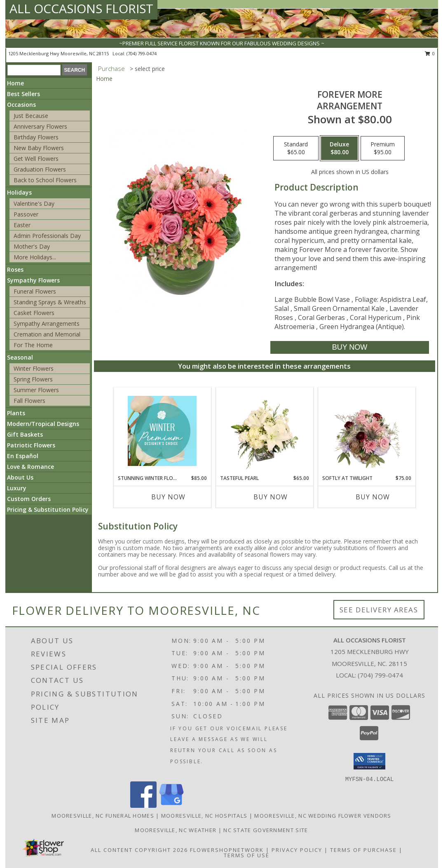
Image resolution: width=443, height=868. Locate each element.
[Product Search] (34, 70)
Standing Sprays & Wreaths (50, 302)
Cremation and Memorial (47, 334)
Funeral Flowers (35, 291)
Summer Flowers (36, 390)
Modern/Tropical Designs (43, 424)
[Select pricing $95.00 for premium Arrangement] (383, 148)
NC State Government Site (266, 830)
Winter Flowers (34, 368)
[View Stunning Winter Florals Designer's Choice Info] (162, 431)
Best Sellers (23, 94)
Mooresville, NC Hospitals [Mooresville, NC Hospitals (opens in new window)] (204, 816)
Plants (16, 413)
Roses (15, 269)
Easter (22, 225)
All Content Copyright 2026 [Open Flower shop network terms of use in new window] (139, 850)
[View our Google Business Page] (171, 806)
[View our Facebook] (143, 806)
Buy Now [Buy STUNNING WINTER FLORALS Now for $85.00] (168, 497)
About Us (20, 477)
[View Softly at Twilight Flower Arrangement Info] (367, 431)
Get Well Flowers (36, 159)
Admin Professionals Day (47, 236)
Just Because (31, 116)
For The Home (33, 345)
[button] (369, 761)
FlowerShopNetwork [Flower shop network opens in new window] (227, 850)
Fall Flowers (29, 401)
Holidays (19, 192)
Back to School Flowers (45, 180)
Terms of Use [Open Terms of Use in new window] (247, 855)
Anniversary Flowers (40, 126)
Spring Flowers (33, 379)
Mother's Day (32, 246)
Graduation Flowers (40, 169)
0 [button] (430, 53)
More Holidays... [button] (35, 257)
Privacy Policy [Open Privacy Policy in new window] (297, 850)
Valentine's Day (34, 203)
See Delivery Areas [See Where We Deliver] (379, 610)
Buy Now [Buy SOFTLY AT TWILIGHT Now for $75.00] (373, 497)
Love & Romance (30, 467)
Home (15, 83)
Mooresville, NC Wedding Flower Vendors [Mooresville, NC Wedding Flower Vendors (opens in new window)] (323, 816)
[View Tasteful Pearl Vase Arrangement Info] (264, 431)
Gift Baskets (25, 434)
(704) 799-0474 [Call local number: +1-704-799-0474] (142, 53)
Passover (26, 214)
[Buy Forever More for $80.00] (350, 347)
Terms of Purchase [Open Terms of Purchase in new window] (363, 850)
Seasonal (20, 357)
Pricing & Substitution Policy (48, 509)
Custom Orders (29, 499)
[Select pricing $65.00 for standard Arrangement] (296, 148)
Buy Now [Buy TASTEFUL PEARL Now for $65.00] (271, 497)
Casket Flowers (34, 313)
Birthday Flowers (36, 137)
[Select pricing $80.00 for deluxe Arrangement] (339, 148)
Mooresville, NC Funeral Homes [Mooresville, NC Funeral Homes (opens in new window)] (103, 816)
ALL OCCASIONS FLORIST (81, 8)
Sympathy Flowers (33, 280)
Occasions (21, 105)
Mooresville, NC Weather (176, 830)
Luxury (17, 488)
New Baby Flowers (39, 148)
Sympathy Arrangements (47, 323)
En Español (23, 456)
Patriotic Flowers (31, 445)
